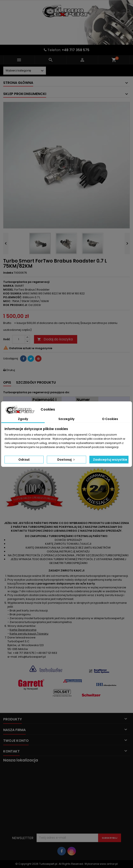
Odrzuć (24, 460)
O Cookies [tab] (110, 419)
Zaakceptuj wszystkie (110, 460)
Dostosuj (66, 460)
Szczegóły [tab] (66, 419)
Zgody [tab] (23, 419)
